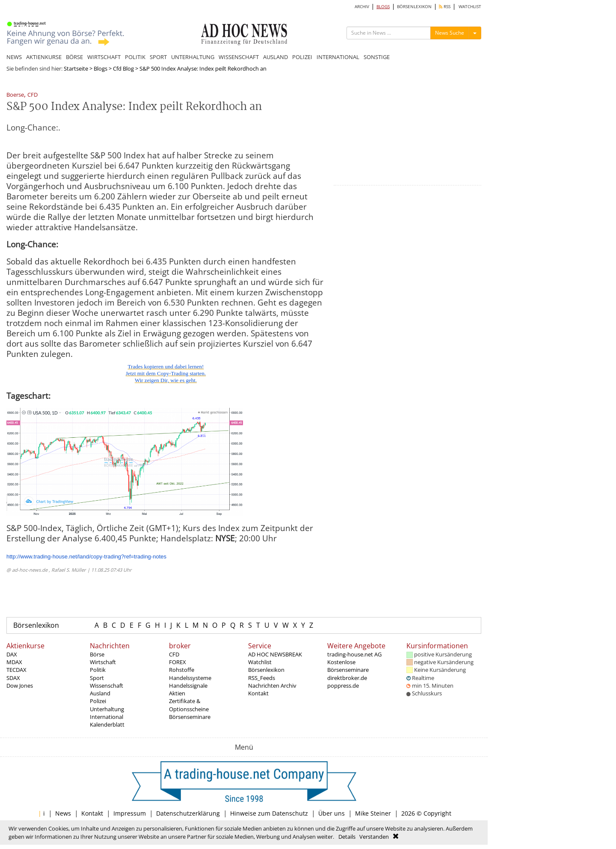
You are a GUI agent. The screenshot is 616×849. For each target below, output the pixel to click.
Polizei (98, 701)
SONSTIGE (377, 57)
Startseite (76, 68)
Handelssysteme (190, 678)
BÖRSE (74, 57)
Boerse (15, 95)
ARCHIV (362, 7)
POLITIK (135, 57)
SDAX (13, 678)
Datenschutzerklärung (188, 813)
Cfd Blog (123, 68)
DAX (12, 654)
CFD (33, 95)
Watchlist (260, 662)
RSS (445, 7)
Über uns (332, 813)
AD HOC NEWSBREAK (275, 654)
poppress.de (343, 686)
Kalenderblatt (107, 724)
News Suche (450, 33)
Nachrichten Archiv (272, 686)
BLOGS (383, 7)
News (63, 813)
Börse (97, 654)
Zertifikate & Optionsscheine (189, 705)
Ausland (100, 693)
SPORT (158, 57)
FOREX (178, 662)
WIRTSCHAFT (104, 57)
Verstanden (374, 837)
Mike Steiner (373, 813)
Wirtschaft (103, 662)
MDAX (14, 662)
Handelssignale (188, 686)
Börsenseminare (190, 717)
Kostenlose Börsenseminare (348, 666)
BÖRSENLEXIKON (414, 7)
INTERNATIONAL (338, 57)
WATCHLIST (470, 7)
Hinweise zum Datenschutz (269, 813)
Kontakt (258, 693)
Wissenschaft (107, 686)
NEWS (14, 57)
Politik (98, 670)
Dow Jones (20, 686)
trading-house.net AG (354, 654)
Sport (97, 678)
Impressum (130, 813)
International (107, 717)
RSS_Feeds (262, 678)
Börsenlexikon (36, 625)
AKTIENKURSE (44, 57)
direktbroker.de (347, 678)
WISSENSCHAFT (239, 57)
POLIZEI (302, 57)
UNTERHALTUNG (193, 57)
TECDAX (16, 670)
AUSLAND (275, 57)
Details (347, 837)
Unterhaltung (107, 709)
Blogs (101, 68)
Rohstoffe (182, 670)
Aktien (177, 693)
